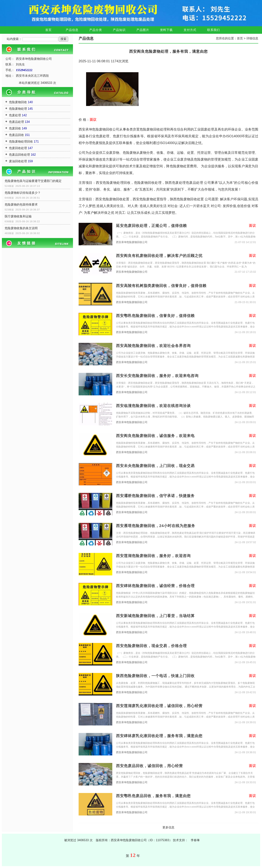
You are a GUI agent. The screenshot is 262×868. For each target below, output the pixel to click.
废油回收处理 (18, 161)
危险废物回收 (18, 102)
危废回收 (15, 128)
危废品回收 (16, 135)
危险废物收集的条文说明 (21, 228)
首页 (48, 30)
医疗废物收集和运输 (18, 216)
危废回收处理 (18, 148)
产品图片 (143, 30)
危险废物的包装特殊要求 (21, 205)
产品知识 (119, 30)
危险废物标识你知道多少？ (23, 193)
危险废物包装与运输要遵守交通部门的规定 (33, 181)
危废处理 (15, 115)
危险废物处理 (18, 109)
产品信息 (72, 30)
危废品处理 (16, 122)
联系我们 (214, 30)
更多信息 (168, 827)
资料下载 (166, 30)
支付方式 (190, 30)
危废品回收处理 (19, 155)
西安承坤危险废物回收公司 (132, 242)
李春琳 (195, 840)
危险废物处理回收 (21, 142)
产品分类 (96, 30)
